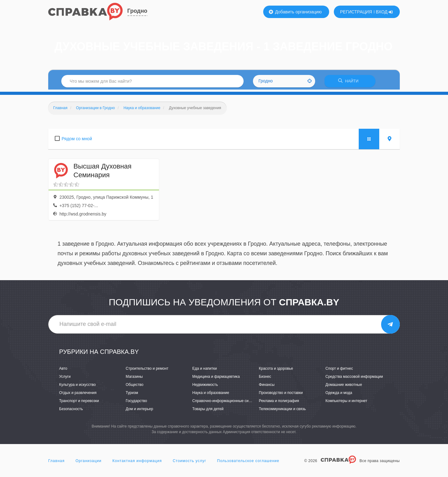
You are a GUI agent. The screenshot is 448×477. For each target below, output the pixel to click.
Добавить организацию (295, 12)
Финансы (267, 387)
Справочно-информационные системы (226, 403)
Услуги (65, 378)
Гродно (137, 11)
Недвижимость (205, 387)
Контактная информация (137, 463)
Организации (89, 463)
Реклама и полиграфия (279, 403)
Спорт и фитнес (339, 370)
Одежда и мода (339, 395)
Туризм (132, 395)
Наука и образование (211, 395)
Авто (63, 370)
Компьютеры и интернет (346, 403)
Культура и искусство (77, 387)
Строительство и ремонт (147, 370)
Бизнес (265, 378)
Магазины (134, 378)
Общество (135, 387)
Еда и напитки (205, 370)
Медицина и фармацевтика (216, 378)
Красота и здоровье (276, 370)
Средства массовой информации (354, 378)
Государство (136, 403)
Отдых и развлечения (78, 395)
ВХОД (384, 12)
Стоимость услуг (189, 463)
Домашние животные (344, 387)
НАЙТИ (350, 82)
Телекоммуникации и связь (282, 411)
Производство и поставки (281, 395)
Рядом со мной (77, 141)
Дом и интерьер (139, 411)
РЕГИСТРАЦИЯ (356, 12)
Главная (56, 463)
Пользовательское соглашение (248, 463)
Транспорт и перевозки (79, 403)
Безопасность (71, 411)
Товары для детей (208, 411)
